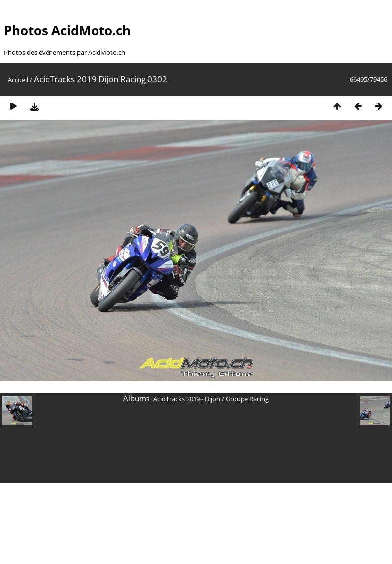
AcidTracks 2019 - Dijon (187, 399)
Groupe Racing (247, 399)
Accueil (18, 80)
